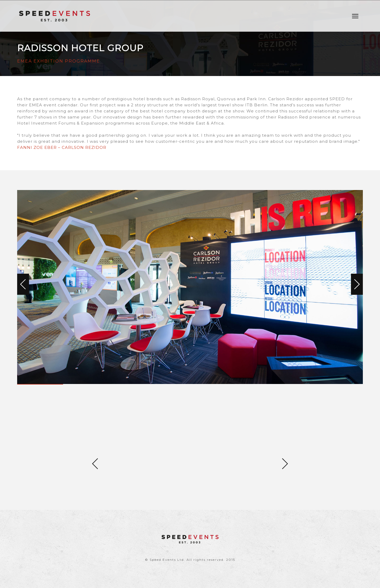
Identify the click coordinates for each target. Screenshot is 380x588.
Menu (357, 14)
